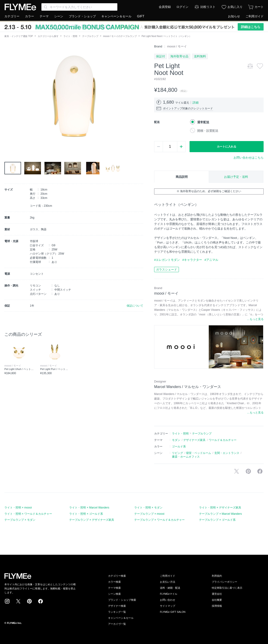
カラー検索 (114, 582)
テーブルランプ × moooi (149, 514)
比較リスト (208, 7)
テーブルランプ (90, 36)
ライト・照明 (70, 36)
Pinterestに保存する (248, 471)
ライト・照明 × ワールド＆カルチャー (28, 514)
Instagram (7, 601)
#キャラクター (192, 260)
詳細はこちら (251, 27)
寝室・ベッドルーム (199, 453)
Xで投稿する (237, 471)
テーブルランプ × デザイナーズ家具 (92, 520)
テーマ (44, 16)
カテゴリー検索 (117, 576)
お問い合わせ (168, 600)
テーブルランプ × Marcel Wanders (220, 514)
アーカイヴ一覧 (117, 624)
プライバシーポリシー (224, 582)
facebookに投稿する (260, 471)
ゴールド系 (179, 447)
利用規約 (217, 576)
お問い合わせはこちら (249, 158)
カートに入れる (227, 147)
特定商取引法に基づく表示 (227, 588)
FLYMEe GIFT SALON (173, 612)
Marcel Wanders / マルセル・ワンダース (188, 387)
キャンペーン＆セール (116, 16)
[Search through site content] (79, 7)
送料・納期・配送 (170, 588)
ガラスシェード (167, 270)
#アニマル (211, 260)
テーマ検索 (114, 588)
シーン (59, 16)
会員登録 (165, 7)
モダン (176, 440)
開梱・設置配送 (208, 131)
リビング (178, 453)
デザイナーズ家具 (194, 440)
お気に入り (235, 7)
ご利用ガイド (255, 16)
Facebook (41, 601)
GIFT (141, 16)
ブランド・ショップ (82, 16)
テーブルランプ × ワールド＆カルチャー (159, 520)
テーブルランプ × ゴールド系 (217, 520)
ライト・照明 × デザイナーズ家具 (220, 508)
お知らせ (234, 16)
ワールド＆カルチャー (223, 440)
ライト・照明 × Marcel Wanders (89, 508)
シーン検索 (114, 594)
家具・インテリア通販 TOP (19, 36)
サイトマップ (168, 606)
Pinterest (29, 601)
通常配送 (203, 122)
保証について (135, 306)
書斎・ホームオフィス (186, 457)
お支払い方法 (168, 582)
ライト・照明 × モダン (148, 508)
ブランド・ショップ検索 (122, 600)
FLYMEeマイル (169, 594)
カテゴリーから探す (48, 36)
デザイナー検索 (117, 606)
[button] (8, 96)
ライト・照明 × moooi (18, 508)
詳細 (196, 103)
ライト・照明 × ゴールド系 (86, 514)
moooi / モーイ (177, 46)
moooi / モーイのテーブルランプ (120, 36)
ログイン (182, 7)
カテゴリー (12, 16)
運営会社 (217, 594)
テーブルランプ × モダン (20, 520)
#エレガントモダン (167, 260)
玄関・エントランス (227, 453)
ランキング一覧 (117, 612)
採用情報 (217, 606)
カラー (30, 16)
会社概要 (217, 600)
